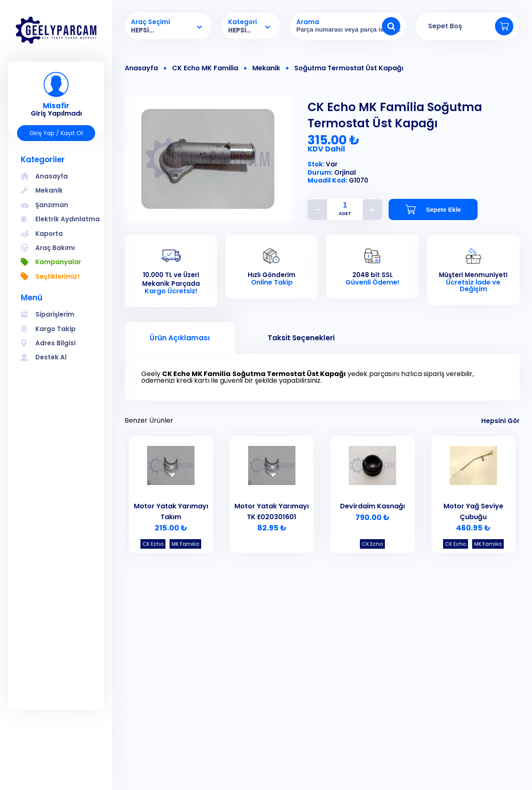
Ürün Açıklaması (180, 338)
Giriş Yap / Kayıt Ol (56, 133)
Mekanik (266, 68)
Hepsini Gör (500, 421)
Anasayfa (141, 68)
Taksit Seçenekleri (301, 338)
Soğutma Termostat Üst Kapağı (349, 68)
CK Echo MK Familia (205, 68)
